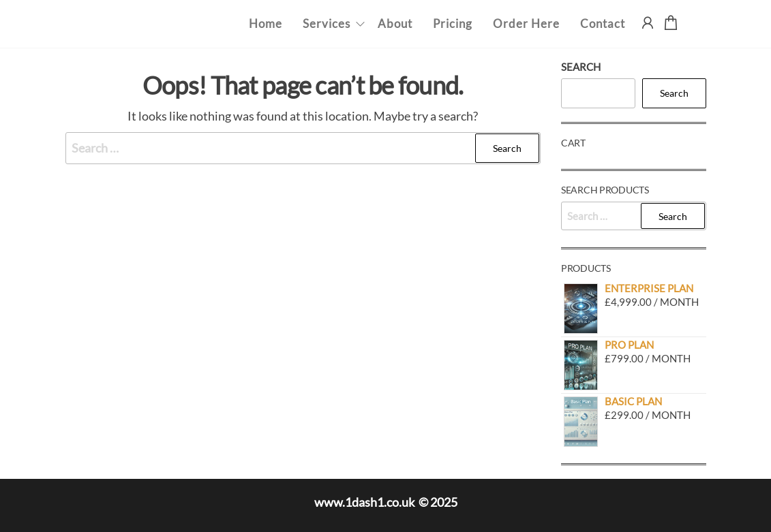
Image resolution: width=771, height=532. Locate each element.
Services (327, 24)
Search (581, 67)
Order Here (526, 24)
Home (266, 24)
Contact (603, 24)
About (395, 24)
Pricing (453, 24)
